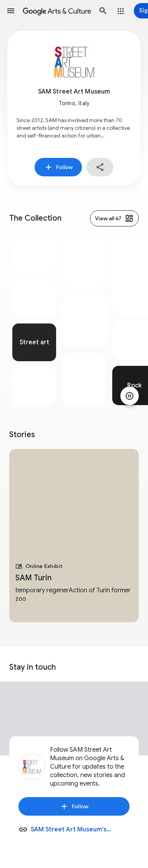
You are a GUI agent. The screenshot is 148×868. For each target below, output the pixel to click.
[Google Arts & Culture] (57, 11)
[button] (11, 11)
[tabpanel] (34, 320)
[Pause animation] (130, 396)
